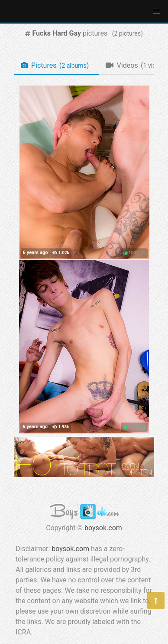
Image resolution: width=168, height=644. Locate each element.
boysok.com (103, 528)
